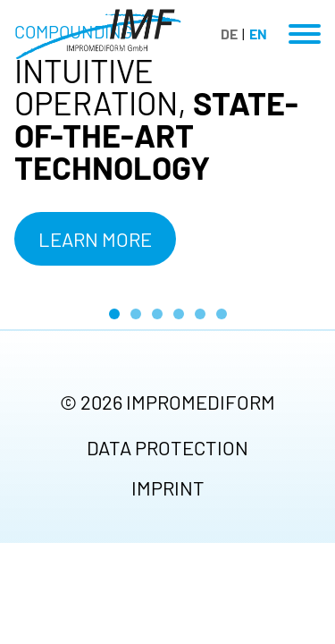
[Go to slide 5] (200, 314)
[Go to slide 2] (136, 314)
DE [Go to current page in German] (229, 34)
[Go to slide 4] (179, 314)
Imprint (168, 487)
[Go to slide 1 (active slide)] (114, 314)
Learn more (95, 239)
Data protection (167, 447)
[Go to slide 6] (222, 314)
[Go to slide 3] (157, 314)
